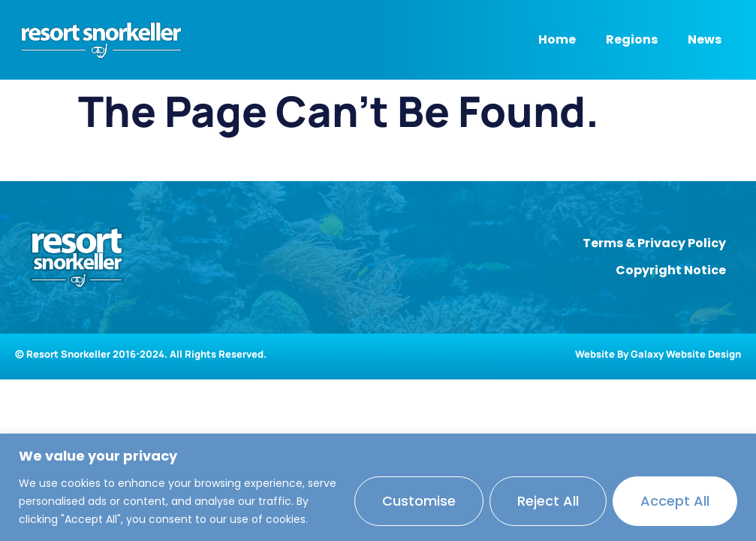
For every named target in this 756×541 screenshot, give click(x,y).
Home (557, 39)
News (705, 39)
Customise (419, 501)
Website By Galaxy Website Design (658, 354)
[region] (378, 487)
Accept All (675, 501)
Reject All (548, 501)
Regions (632, 39)
